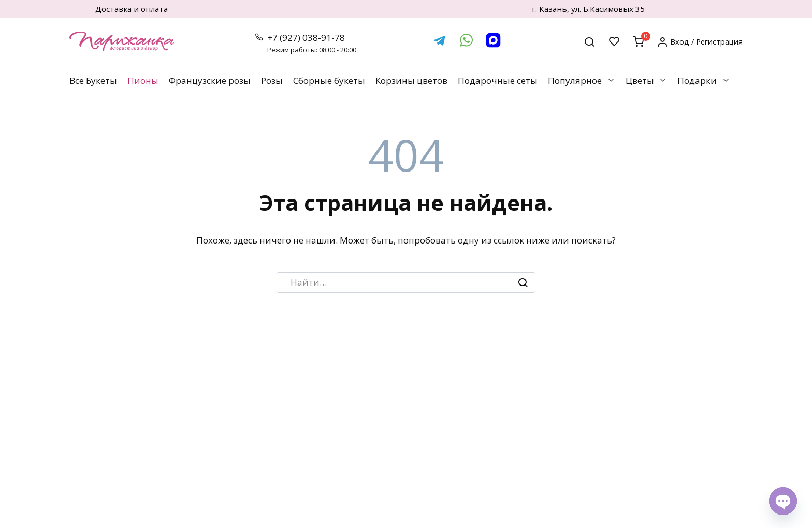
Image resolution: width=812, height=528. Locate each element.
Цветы (640, 81)
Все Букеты (93, 81)
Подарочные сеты (498, 81)
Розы (272, 81)
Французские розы (210, 81)
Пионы (143, 81)
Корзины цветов (411, 81)
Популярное (575, 81)
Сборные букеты (329, 81)
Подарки (697, 81)
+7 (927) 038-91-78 (311, 43)
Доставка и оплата (132, 9)
